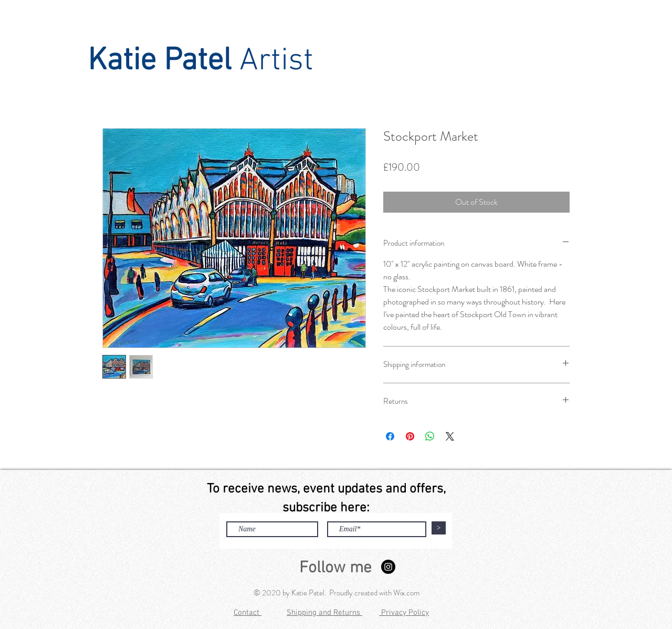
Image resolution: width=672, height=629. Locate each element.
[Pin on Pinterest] (410, 436)
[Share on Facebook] (390, 436)
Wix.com (406, 593)
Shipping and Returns (324, 613)
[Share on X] (450, 436)
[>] (439, 528)
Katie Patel (160, 61)
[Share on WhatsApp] (430, 436)
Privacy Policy (404, 613)
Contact (248, 613)
